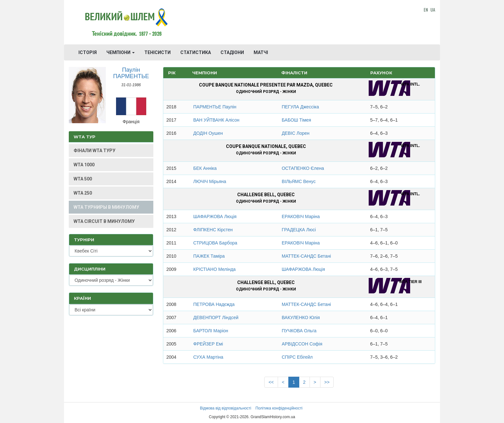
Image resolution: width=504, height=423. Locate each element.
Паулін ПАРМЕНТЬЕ (131, 73)
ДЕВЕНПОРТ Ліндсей (216, 317)
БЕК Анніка (205, 168)
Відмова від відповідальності (225, 408)
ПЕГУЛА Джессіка (300, 107)
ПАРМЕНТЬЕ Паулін (215, 107)
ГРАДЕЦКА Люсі (299, 230)
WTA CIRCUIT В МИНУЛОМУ (104, 221)
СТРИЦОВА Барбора (215, 243)
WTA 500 (83, 179)
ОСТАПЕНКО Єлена (303, 168)
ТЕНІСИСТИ (157, 52)
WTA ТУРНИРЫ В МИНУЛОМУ (106, 207)
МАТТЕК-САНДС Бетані (306, 256)
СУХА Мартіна (208, 357)
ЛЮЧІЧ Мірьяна (210, 181)
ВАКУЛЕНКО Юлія (301, 317)
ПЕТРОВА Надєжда (214, 304)
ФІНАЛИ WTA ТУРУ (94, 151)
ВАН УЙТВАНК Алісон (216, 120)
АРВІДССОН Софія (302, 344)
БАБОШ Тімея (296, 120)
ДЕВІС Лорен (295, 133)
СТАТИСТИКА (196, 52)
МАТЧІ (261, 52)
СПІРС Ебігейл (297, 357)
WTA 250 (83, 193)
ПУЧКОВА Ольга (299, 331)
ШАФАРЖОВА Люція (215, 216)
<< (271, 382)
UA (433, 9)
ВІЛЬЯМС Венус (298, 181)
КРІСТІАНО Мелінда (214, 269)
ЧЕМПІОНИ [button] (121, 52)
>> (327, 382)
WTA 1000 (84, 165)
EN (426, 9)
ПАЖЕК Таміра (209, 256)
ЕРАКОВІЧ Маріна (301, 216)
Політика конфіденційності (279, 408)
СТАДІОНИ (232, 52)
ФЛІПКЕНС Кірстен (213, 230)
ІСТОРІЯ (88, 52)
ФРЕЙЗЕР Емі (208, 344)
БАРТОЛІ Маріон (211, 331)
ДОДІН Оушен (208, 133)
